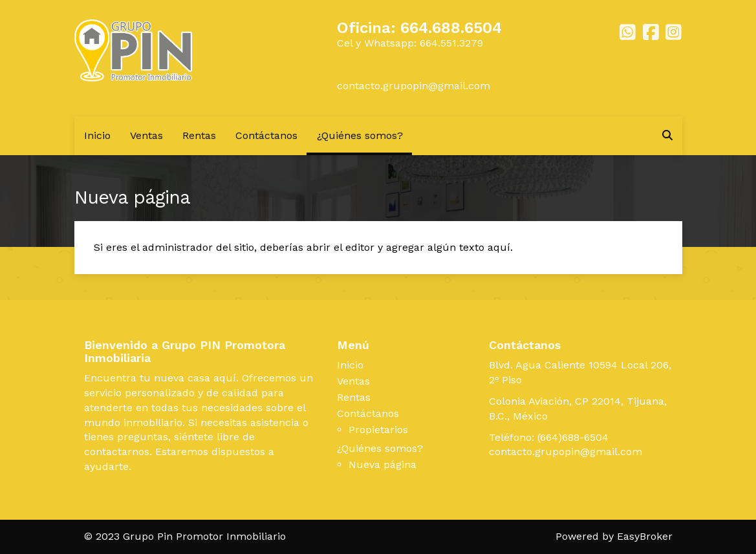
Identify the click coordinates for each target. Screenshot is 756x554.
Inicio (97, 135)
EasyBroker (645, 536)
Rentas (199, 135)
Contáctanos (266, 135)
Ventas (146, 135)
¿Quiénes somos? (360, 135)
